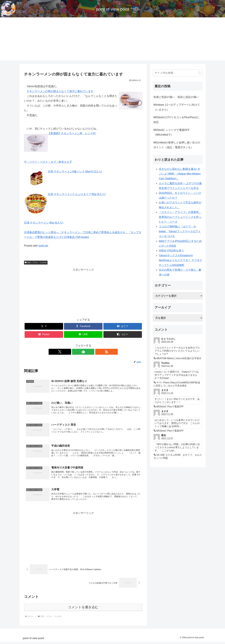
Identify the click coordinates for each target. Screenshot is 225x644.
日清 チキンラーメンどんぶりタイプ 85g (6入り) (77, 194)
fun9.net (43, 246)
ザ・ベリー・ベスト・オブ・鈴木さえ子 (48, 162)
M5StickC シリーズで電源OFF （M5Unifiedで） (172, 132)
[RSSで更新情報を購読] (90, 352)
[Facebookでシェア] (83, 326)
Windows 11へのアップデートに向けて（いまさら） (177, 107)
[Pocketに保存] (44, 334)
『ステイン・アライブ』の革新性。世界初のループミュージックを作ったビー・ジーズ (180, 217)
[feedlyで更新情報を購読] (83, 352)
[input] (178, 73)
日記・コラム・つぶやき (36, 262)
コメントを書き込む (83, 609)
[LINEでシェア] (83, 334)
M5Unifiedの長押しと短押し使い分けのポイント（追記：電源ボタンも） (177, 145)
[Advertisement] (113, 40)
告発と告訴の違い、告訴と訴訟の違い (176, 97)
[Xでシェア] (44, 326)
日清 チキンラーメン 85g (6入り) (44, 223)
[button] (123, 334)
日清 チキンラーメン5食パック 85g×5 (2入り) (75, 171)
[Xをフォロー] (76, 352)
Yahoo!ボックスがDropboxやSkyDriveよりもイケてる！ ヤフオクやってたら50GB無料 (180, 260)
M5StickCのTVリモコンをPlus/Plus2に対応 (176, 120)
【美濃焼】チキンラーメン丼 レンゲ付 (72, 133)
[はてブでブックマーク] (123, 326)
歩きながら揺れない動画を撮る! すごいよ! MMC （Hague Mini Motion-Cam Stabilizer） (180, 174)
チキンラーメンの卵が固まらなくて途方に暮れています (60, 91)
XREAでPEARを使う (171, 251)
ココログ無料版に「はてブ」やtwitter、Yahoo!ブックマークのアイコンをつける (180, 231)
